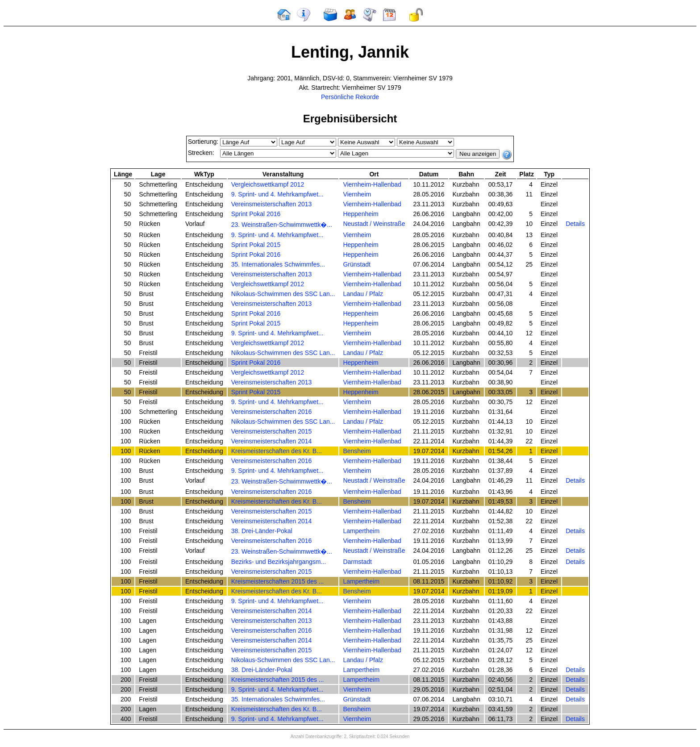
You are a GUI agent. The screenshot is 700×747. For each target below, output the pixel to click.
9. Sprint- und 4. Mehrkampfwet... (277, 194)
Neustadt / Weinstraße (374, 224)
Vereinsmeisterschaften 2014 (272, 441)
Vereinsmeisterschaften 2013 (272, 204)
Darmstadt (357, 562)
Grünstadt (356, 264)
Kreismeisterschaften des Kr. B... (277, 451)
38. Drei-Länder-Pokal (262, 531)
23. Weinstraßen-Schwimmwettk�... (282, 225)
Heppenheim (360, 214)
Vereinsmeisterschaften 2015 (272, 431)
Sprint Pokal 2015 (256, 245)
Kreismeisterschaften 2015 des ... (278, 581)
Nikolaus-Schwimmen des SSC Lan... (283, 294)
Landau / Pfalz (363, 294)
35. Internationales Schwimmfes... (278, 264)
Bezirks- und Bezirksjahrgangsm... (279, 562)
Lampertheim (361, 531)
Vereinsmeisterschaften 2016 (272, 412)
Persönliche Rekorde (350, 97)
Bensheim (357, 451)
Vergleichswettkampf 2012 (268, 184)
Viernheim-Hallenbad (372, 184)
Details (575, 224)
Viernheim (357, 194)
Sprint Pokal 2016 (256, 214)
